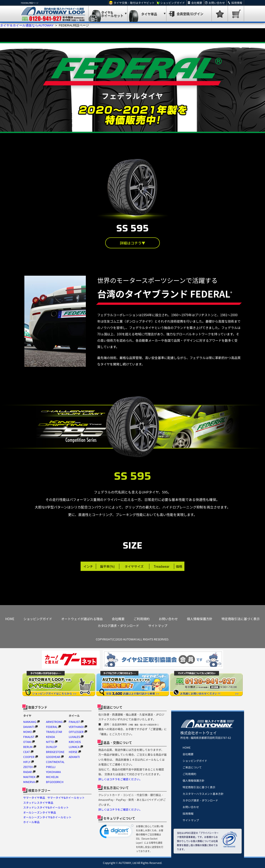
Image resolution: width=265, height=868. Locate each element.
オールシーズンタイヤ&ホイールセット (47, 817)
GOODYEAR (53, 757)
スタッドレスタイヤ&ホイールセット (46, 807)
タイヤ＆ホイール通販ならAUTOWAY (27, 25)
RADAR (28, 772)
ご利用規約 (142, 619)
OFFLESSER (76, 732)
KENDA (50, 737)
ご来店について (192, 767)
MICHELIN (52, 777)
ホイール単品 (31, 822)
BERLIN (28, 747)
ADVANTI (74, 757)
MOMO (28, 732)
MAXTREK (29, 777)
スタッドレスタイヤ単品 (38, 803)
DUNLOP (52, 747)
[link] (117, 832)
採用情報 (237, 3)
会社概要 (197, 3)
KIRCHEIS (75, 742)
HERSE (73, 752)
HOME (10, 619)
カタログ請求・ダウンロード (118, 626)
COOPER (29, 757)
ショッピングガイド (173, 3)
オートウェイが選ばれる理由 (82, 619)
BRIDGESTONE (55, 752)
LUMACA (74, 747)
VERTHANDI (76, 727)
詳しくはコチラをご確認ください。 (120, 779)
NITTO (50, 742)
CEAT (27, 752)
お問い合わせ (217, 3)
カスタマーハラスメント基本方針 (203, 794)
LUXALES (74, 737)
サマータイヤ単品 (34, 798)
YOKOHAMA (53, 772)
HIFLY (27, 762)
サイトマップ (158, 626)
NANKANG (30, 722)
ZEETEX (28, 767)
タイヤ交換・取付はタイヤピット (134, 3)
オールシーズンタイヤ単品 (40, 812)
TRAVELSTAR (54, 732)
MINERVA (29, 782)
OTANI (27, 742)
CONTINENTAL (55, 762)
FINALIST (29, 737)
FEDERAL (52, 727)
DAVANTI (29, 727)
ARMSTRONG (54, 722)
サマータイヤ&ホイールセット (66, 798)
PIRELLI (51, 767)
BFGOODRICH (55, 782)
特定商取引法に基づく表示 (241, 619)
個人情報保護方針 (200, 619)
